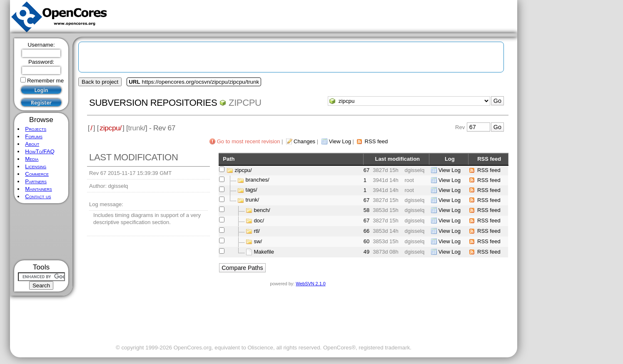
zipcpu (245, 103)
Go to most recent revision (249, 141)
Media (32, 159)
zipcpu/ (111, 128)
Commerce (37, 174)
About (32, 144)
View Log (340, 141)
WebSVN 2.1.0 (310, 284)
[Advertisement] (41, 232)
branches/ (258, 180)
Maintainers (38, 189)
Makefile (264, 252)
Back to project (100, 82)
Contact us (38, 196)
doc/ (259, 221)
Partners (36, 181)
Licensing (36, 166)
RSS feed (376, 141)
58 (366, 210)
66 (366, 231)
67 (366, 170)
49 (366, 252)
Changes (304, 141)
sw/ (258, 241)
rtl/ (257, 231)
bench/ (262, 210)
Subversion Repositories (153, 103)
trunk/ (253, 200)
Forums (34, 136)
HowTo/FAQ (40, 151)
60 (366, 241)
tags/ (252, 190)
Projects (36, 129)
